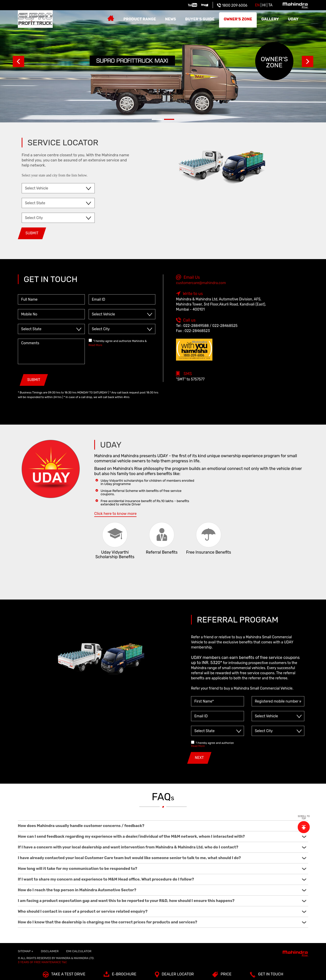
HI (264, 5)
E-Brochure (120, 976)
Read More (96, 345)
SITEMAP (25, 951)
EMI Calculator (79, 951)
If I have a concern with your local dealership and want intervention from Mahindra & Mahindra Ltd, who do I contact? (162, 847)
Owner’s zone (238, 19)
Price (222, 976)
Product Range (140, 19)
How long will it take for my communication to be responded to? (162, 869)
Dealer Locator (174, 976)
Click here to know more (115, 514)
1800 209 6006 (232, 5)
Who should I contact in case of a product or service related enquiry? (162, 911)
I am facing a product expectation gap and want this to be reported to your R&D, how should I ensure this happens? (162, 901)
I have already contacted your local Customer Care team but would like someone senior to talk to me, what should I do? (162, 858)
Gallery (270, 19)
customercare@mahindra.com (201, 283)
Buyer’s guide (200, 19)
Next (308, 61)
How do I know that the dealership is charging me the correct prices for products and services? (162, 922)
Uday (293, 19)
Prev (18, 61)
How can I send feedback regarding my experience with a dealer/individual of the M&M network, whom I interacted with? (162, 836)
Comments (51, 351)
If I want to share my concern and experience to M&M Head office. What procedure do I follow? (162, 879)
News (171, 19)
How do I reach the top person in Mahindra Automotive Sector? (162, 890)
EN (257, 5)
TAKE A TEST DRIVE (64, 976)
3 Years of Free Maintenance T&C (42, 962)
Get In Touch (267, 976)
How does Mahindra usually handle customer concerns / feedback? (162, 826)
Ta (270, 5)
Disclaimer (50, 951)
